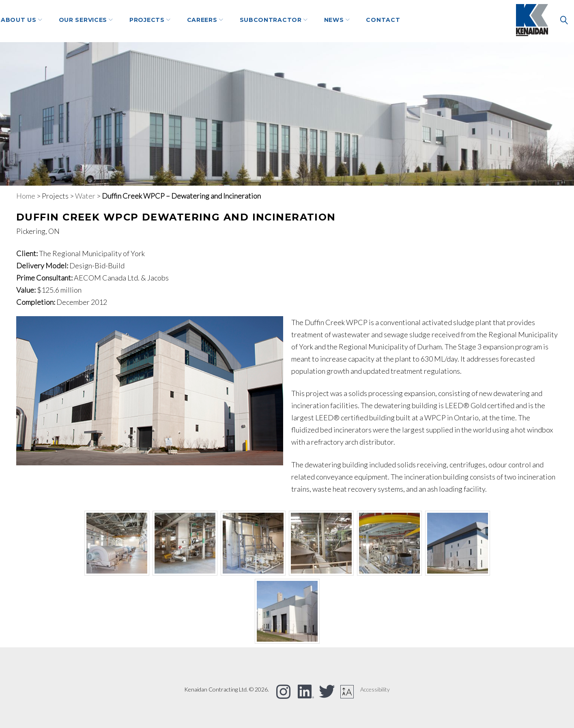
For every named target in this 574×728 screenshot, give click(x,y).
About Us (69, 21)
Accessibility (375, 689)
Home (26, 196)
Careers (253, 21)
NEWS (384, 21)
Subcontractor (321, 21)
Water (85, 196)
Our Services (133, 21)
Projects (197, 21)
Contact (433, 21)
